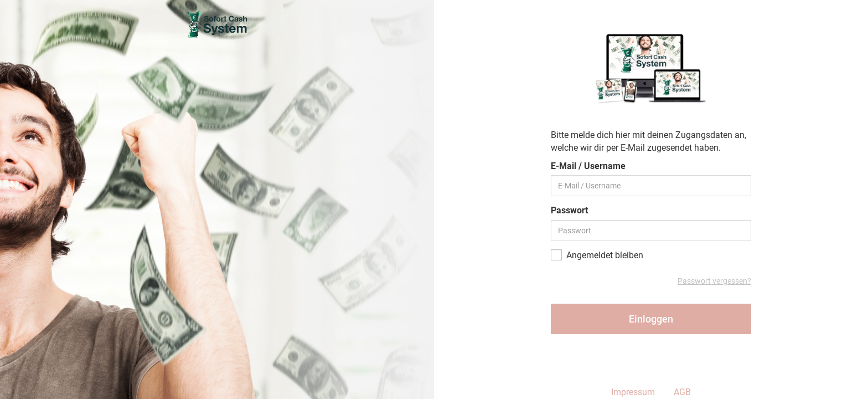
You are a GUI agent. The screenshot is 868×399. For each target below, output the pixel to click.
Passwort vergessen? (714, 281)
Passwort (569, 210)
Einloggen (651, 319)
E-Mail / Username (588, 166)
